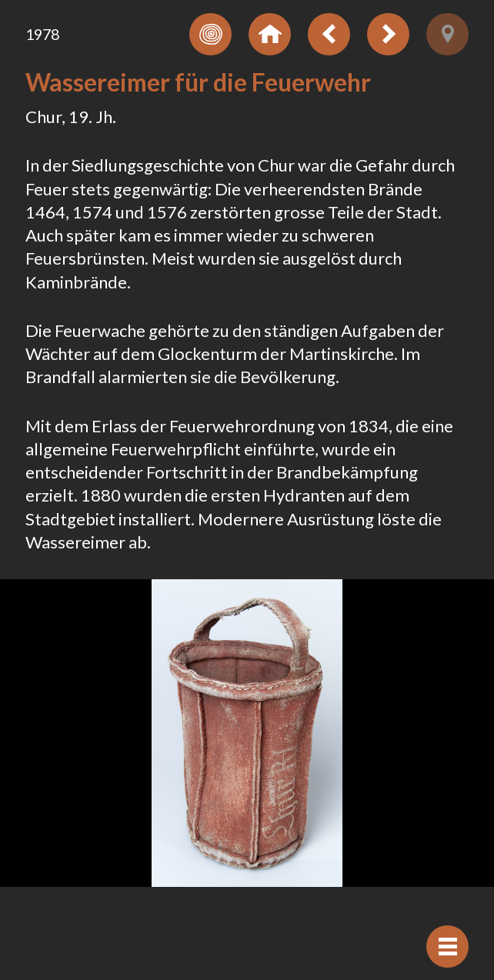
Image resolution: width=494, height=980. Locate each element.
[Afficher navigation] (447, 947)
